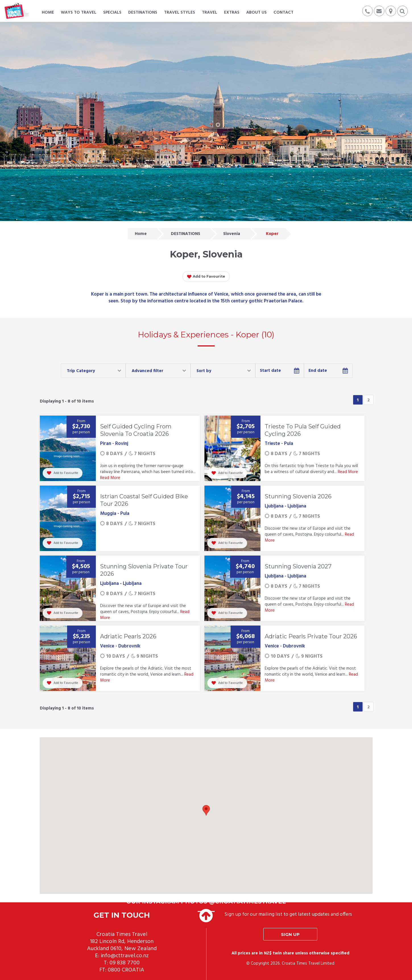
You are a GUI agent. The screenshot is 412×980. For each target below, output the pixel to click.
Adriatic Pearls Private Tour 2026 (311, 636)
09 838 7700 (125, 963)
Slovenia (232, 234)
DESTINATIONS (186, 234)
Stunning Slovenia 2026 (298, 496)
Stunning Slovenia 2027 (298, 566)
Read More (110, 478)
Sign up (290, 934)
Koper (272, 234)
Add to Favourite (206, 277)
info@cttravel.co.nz (125, 956)
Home (141, 234)
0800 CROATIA (126, 970)
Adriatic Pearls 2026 (128, 636)
